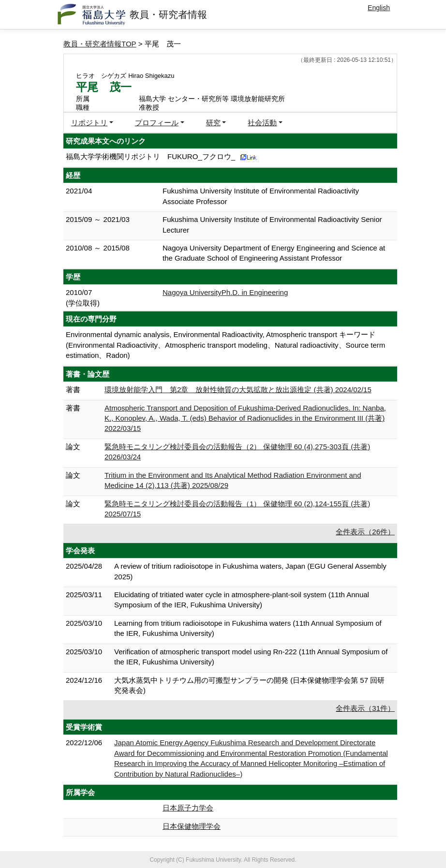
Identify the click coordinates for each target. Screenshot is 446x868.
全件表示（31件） (365, 708)
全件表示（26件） (365, 532)
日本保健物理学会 (192, 826)
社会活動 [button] (262, 123)
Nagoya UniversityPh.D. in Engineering (225, 292)
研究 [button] (213, 123)
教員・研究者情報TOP (100, 44)
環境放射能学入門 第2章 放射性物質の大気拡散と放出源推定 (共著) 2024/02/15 (238, 390)
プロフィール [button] (157, 123)
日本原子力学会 (188, 808)
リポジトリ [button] (89, 123)
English (379, 8)
